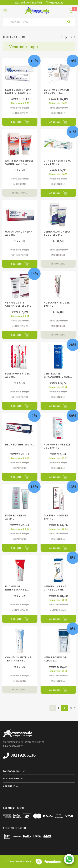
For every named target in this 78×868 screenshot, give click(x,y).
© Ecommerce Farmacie (18, 861)
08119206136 (56, 3)
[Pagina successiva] (66, 37)
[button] (39, 771)
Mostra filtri (14, 37)
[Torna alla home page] (37, 11)
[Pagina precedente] (58, 37)
